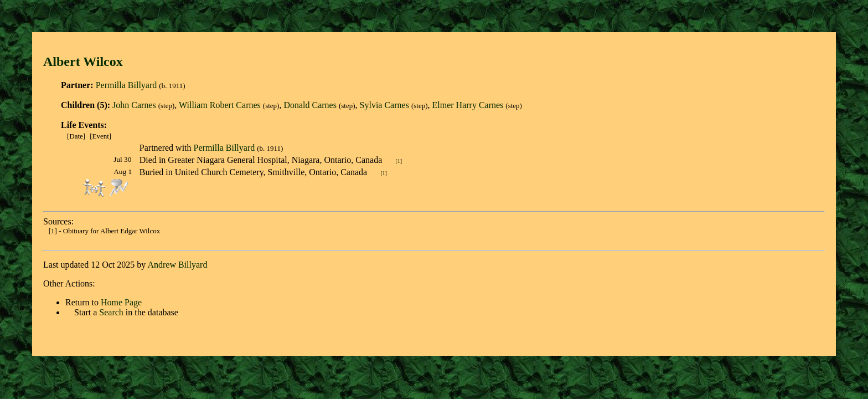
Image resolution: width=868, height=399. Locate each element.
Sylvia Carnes (384, 105)
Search (111, 312)
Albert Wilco (80, 62)
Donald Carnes (310, 105)
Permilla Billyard (126, 85)
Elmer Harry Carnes (467, 105)
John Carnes (134, 105)
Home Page (121, 302)
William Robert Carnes (220, 105)
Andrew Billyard (177, 265)
